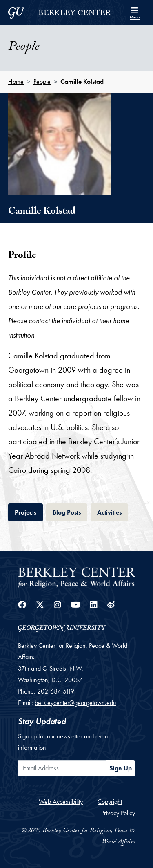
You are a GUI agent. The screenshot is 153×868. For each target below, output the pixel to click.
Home (16, 82)
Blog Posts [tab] (70, 511)
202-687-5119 (56, 691)
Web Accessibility (61, 802)
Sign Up (121, 768)
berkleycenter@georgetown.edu (75, 703)
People (42, 82)
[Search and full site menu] (135, 12)
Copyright (110, 802)
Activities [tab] (113, 511)
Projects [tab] (29, 511)
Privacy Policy (118, 813)
